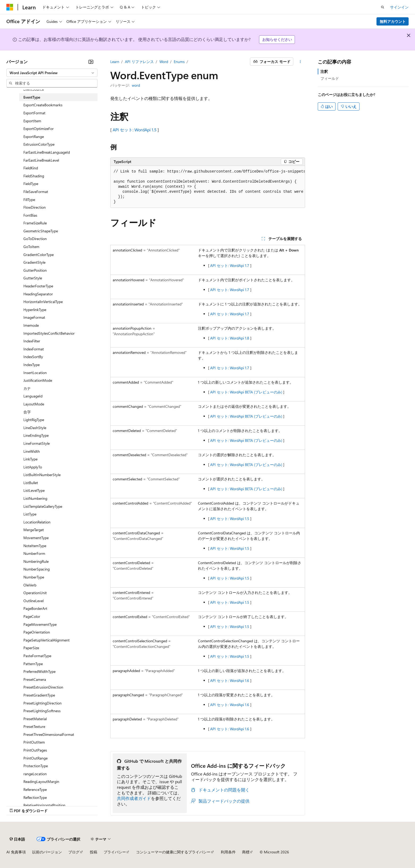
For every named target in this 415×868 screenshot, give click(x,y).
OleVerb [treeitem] (30, 585)
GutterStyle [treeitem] (33, 278)
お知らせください (277, 39)
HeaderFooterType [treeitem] (38, 286)
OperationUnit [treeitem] (35, 593)
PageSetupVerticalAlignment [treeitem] (46, 640)
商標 (246, 852)
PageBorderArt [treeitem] (35, 608)
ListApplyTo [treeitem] (33, 467)
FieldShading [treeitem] (34, 176)
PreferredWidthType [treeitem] (39, 671)
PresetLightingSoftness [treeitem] (42, 711)
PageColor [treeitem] (32, 616)
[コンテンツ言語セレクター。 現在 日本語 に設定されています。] (17, 839)
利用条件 (228, 852)
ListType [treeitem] (30, 514)
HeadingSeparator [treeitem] (38, 294)
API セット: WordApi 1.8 (230, 338)
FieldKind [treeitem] (31, 168)
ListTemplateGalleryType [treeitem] (43, 506)
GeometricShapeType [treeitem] (41, 231)
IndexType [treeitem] (31, 365)
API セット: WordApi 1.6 (230, 680)
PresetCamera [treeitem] (35, 679)
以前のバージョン (47, 852)
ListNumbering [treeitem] (35, 498)
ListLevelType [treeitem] (34, 490)
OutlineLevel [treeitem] (33, 601)
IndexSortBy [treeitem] (33, 357)
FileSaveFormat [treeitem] (36, 192)
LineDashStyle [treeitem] (35, 428)
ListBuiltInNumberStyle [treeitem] (42, 475)
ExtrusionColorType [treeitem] (39, 144)
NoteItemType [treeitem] (35, 546)
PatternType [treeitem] (33, 664)
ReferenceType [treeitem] (35, 789)
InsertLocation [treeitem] (35, 373)
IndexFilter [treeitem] (32, 341)
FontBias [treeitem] (30, 215)
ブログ (74, 852)
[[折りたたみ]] (91, 62)
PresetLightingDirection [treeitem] (43, 703)
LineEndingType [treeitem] (36, 435)
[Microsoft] (10, 7)
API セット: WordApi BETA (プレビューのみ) (246, 392)
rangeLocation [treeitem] (35, 774)
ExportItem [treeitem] (32, 121)
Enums (179, 62)
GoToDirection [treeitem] (35, 239)
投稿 (94, 852)
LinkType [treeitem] (30, 459)
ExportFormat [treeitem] (34, 113)
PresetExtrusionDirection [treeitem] (43, 687)
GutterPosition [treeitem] (35, 270)
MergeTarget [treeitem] (34, 530)
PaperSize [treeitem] (31, 648)
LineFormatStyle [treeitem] (37, 443)
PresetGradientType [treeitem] (39, 695)
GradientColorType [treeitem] (39, 255)
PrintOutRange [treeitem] (35, 758)
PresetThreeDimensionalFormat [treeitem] (49, 734)
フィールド (330, 78)
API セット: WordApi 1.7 (230, 265)
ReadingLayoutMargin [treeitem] (41, 781)
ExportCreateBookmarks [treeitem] (43, 105)
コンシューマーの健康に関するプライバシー (173, 852)
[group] (208, 187)
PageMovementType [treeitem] (40, 624)
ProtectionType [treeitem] (36, 766)
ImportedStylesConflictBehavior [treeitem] (49, 333)
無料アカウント (393, 21)
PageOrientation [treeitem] (37, 632)
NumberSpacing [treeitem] (37, 569)
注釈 (324, 71)
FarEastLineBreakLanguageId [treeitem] (47, 152)
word (136, 85)
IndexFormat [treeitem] (34, 349)
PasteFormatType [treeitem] (37, 656)
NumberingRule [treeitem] (36, 561)
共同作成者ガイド (134, 798)
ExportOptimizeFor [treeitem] (39, 129)
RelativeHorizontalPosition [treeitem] (44, 805)
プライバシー (115, 852)
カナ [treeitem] (27, 388)
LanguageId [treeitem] (33, 396)
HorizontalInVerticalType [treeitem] (43, 302)
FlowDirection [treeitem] (35, 207)
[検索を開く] (383, 7)
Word (164, 62)
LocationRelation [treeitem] (37, 522)
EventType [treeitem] (32, 97)
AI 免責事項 (16, 852)
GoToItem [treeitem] (31, 247)
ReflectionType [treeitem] (35, 797)
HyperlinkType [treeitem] (35, 310)
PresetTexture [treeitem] (34, 726)
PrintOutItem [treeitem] (34, 742)
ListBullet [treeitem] (31, 483)
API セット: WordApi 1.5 (135, 130)
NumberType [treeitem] (34, 577)
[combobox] (52, 73)
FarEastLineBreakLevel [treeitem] (41, 160)
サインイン (399, 7)
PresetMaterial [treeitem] (35, 719)
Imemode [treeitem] (31, 325)
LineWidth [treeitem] (32, 451)
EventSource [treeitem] (34, 89)
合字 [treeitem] (27, 412)
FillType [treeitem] (29, 200)
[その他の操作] (300, 62)
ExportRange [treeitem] (34, 137)
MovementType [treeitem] (36, 538)
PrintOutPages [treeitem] (35, 750)
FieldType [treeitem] (31, 184)
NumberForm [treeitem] (34, 553)
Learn (115, 62)
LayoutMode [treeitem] (34, 404)
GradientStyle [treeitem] (34, 262)
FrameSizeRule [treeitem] (35, 223)
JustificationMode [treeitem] (38, 380)
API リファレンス (139, 62)
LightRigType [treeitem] (34, 420)
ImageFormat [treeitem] (34, 317)
